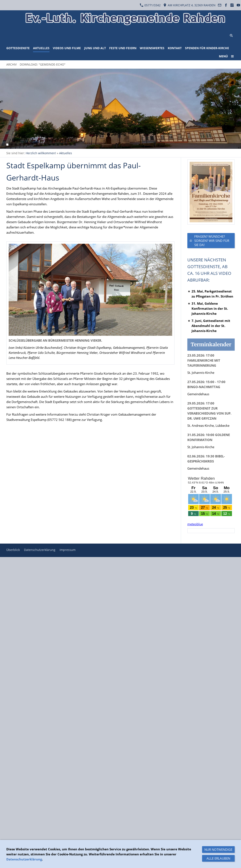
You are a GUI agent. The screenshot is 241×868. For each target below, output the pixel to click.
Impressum (68, 550)
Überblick (13, 550)
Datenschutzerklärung (40, 550)
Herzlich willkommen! (41, 153)
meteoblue (195, 524)
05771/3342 (150, 5)
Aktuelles (66, 153)
